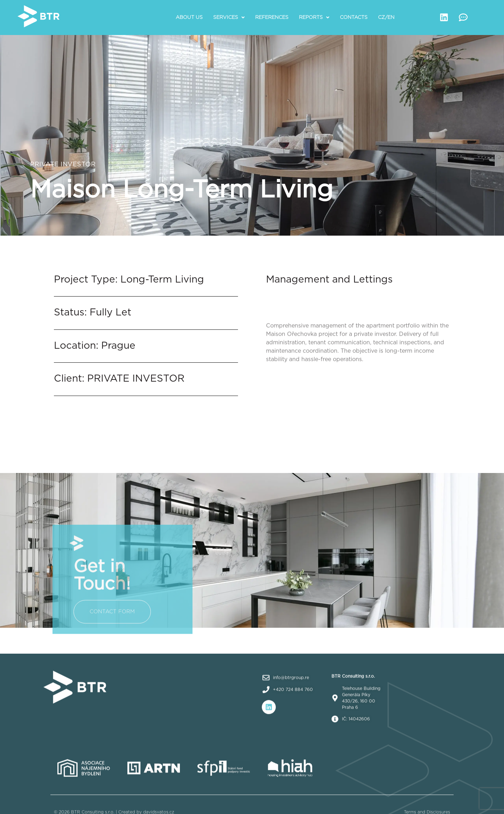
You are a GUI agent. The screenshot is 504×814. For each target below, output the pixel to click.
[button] (229, 18)
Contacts (354, 18)
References (272, 18)
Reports (314, 18)
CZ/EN (386, 18)
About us (189, 18)
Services (229, 18)
